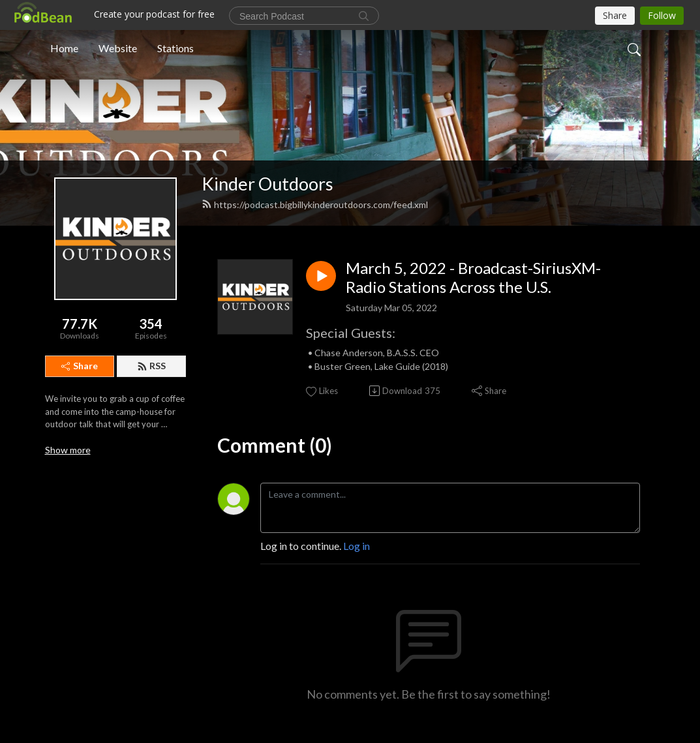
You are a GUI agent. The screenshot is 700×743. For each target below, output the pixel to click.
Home (64, 48)
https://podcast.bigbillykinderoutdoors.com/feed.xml (315, 205)
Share (80, 366)
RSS (151, 366)
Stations (175, 48)
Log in (357, 546)
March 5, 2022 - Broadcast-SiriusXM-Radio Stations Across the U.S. (473, 278)
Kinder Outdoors (267, 184)
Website (118, 48)
